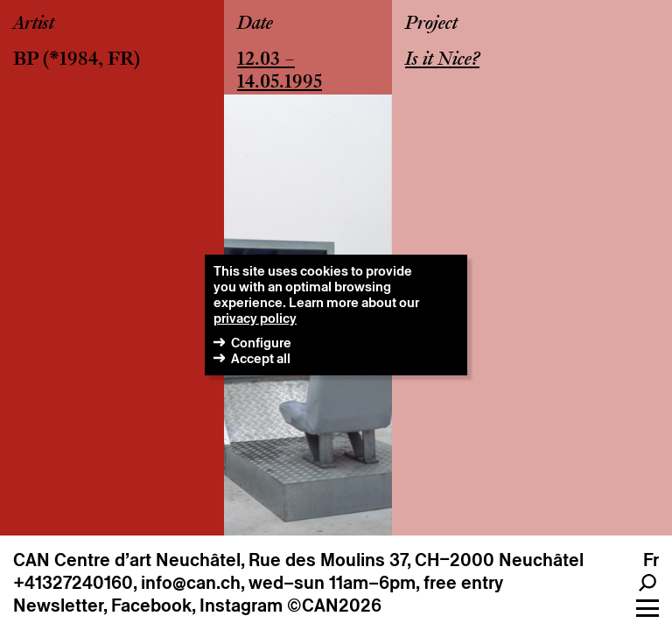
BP (26, 60)
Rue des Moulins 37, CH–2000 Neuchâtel (416, 560)
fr (651, 560)
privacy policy (255, 318)
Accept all (261, 358)
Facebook (151, 605)
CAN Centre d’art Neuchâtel (127, 560)
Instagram (241, 605)
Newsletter (58, 605)
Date (255, 24)
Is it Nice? (442, 60)
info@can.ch (191, 583)
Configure (261, 343)
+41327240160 (73, 583)
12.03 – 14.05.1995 (280, 72)
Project (431, 24)
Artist (34, 24)
